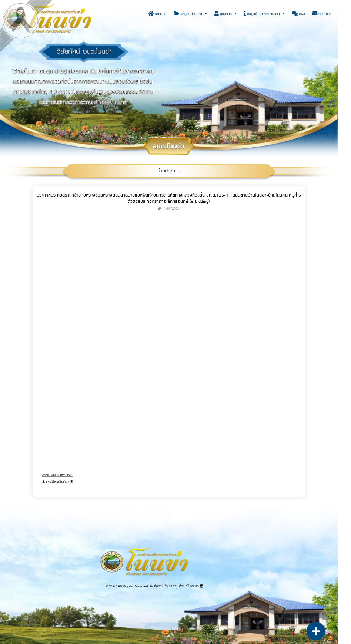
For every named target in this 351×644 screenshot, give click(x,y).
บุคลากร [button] (224, 14)
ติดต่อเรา (322, 14)
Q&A (299, 14)
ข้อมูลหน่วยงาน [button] (188, 14)
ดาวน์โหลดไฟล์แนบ (58, 482)
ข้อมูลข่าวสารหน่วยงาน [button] (263, 14)
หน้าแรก (157, 14)
